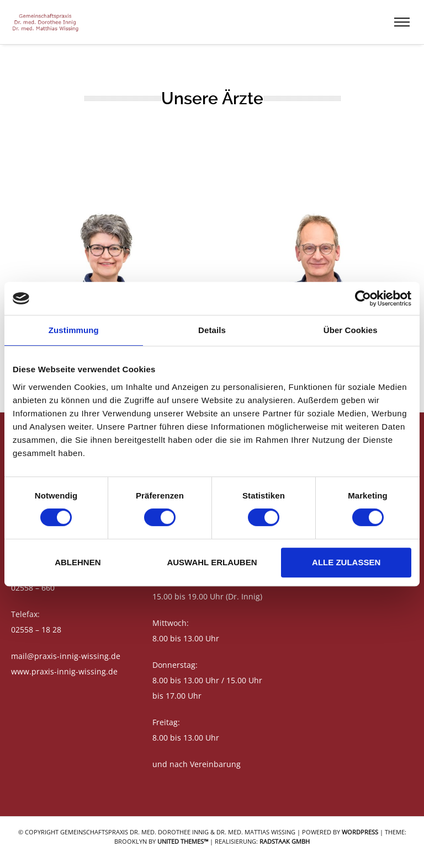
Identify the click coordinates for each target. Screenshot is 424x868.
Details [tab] (212, 330)
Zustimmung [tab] (74, 330)
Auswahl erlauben (212, 562)
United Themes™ (183, 841)
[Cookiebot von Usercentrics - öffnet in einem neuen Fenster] (363, 298)
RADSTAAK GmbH (285, 841)
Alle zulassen (346, 562)
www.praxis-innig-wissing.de (64, 671)
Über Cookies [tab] (351, 330)
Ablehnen (78, 562)
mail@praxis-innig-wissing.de (66, 656)
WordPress (360, 832)
